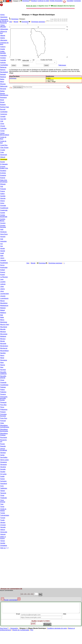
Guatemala (4, 210)
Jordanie (3, 260)
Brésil (2, 100)
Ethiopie (3, 184)
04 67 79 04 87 (58, 6)
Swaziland (4, 484)
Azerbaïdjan (4, 65)
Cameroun (4, 114)
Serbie (2, 455)
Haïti (2, 229)
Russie (3, 444)
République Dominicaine (4, 430)
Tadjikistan (4, 488)
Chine (2, 124)
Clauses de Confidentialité (21, 630)
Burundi (3, 109)
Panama (3, 394)
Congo (2, 131)
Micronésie (4, 334)
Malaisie (3, 308)
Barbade (3, 74)
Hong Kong (4, 234)
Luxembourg (4, 298)
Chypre (3, 126)
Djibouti (3, 157)
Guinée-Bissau (3, 220)
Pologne (3, 412)
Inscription (70, 1)
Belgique (3, 77)
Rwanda (3, 446)
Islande (3, 251)
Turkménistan (5, 515)
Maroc (2, 320)
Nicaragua (4, 360)
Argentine (3, 55)
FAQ (32, 630)
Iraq (2, 246)
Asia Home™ (4, 628)
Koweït (3, 275)
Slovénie (3, 467)
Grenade (3, 206)
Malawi (3, 310)
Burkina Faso (5, 107)
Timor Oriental (3, 501)
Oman (2, 380)
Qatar (2, 423)
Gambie (3, 196)
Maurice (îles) (5, 325)
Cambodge (4, 112)
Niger (2, 363)
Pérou (2, 407)
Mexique (3, 332)
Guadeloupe (4, 208)
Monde (3, 341)
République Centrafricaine (5, 426)
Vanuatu (3, 527)
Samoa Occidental (3, 449)
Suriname (3, 481)
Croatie (3, 150)
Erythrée (3, 173)
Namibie (3, 353)
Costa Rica (4, 145)
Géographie (14, 628)
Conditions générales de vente (57, 628)
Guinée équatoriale (4, 216)
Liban (2, 286)
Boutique (34, 1)
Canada (3, 116)
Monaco (3, 339)
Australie (3, 60)
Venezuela (4, 532)
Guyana (3, 223)
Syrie (2, 486)
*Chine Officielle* (3, 26)
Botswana (3, 97)
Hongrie (3, 237)
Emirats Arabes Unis (4, 167)
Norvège (3, 370)
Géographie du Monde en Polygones (4, 21)
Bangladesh (4, 72)
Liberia (2, 289)
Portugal (3, 421)
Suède (2, 476)
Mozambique (4, 351)
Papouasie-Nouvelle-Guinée (4, 398)
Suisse (2, 479)
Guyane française (3, 226)
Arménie (3, 58)
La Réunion (4, 277)
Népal (2, 358)
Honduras (3, 232)
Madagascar (4, 306)
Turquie (3, 518)
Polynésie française (3, 415)
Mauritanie (4, 327)
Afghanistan (4, 29)
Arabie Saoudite (3, 52)
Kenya (2, 265)
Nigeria (3, 365)
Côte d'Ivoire (4, 148)
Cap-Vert (3, 119)
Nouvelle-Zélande (3, 377)
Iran (2, 244)
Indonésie (3, 241)
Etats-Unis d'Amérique (4, 181)
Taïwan (3, 491)
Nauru (2, 355)
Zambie (3, 543)
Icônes (2, 15)
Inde (2, 239)
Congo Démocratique (5, 134)
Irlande (3, 248)
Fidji (2, 187)
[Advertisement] (25, 9)
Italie (2, 256)
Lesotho (3, 282)
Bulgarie (3, 105)
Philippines (4, 410)
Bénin (2, 82)
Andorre (3, 47)
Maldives (3, 313)
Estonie (3, 178)
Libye (2, 291)
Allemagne (4, 40)
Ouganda (3, 382)
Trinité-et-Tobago (3, 510)
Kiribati (3, 270)
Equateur (3, 171)
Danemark (4, 155)
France (3, 191)
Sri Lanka (3, 474)
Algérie (3, 38)
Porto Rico (4, 418)
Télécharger (62, 65)
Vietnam (3, 534)
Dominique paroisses (38, 22)
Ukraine (3, 522)
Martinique (4, 322)
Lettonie (3, 284)
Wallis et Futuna (3, 538)
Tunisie (3, 513)
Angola (3, 49)
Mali (2, 315)
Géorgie (3, 198)
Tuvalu (2, 520)
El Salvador (4, 164)
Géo (11, 22)
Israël (2, 253)
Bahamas (3, 67)
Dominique (26, 1)
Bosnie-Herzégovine (4, 94)
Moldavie (3, 336)
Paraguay (3, 402)
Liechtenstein (5, 294)
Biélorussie (4, 86)
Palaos (3, 390)
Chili (2, 121)
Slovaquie (3, 465)
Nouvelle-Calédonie (3, 373)
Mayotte (3, 329)
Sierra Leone (4, 460)
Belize (2, 79)
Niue (2, 367)
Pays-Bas (3, 405)
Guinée (3, 213)
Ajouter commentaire (11, 600)
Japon (2, 258)
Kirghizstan (4, 267)
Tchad (2, 495)
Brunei (2, 102)
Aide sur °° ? (4, 548)
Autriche (3, 63)
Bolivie (2, 91)
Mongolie (3, 344)
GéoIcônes (4, 17)
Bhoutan (3, 84)
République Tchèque (4, 434)
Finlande (3, 189)
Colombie (3, 128)
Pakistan (3, 387)
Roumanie (4, 437)
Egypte (3, 162)
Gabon (2, 194)
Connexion (77, 1)
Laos (2, 279)
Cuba (2, 152)
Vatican (3, 530)
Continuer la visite (43, 1)
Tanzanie (3, 493)
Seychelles (4, 457)
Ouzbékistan (4, 385)
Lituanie (3, 296)
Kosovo (3, 272)
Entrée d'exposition (56, 1)
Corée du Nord (3, 138)
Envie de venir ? (32, 6)
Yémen (3, 541)
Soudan (3, 472)
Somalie (3, 469)
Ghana (2, 201)
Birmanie (3, 89)
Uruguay (3, 525)
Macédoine (4, 303)
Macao (2, 301)
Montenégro (4, 346)
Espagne (3, 175)
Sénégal (3, 453)
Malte (2, 317)
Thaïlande (4, 498)
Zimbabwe (4, 546)
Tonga (2, 507)
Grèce (2, 203)
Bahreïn (3, 70)
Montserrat (4, 348)
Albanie (3, 36)
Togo (2, 504)
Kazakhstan (4, 263)
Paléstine (3, 392)
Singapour (4, 462)
